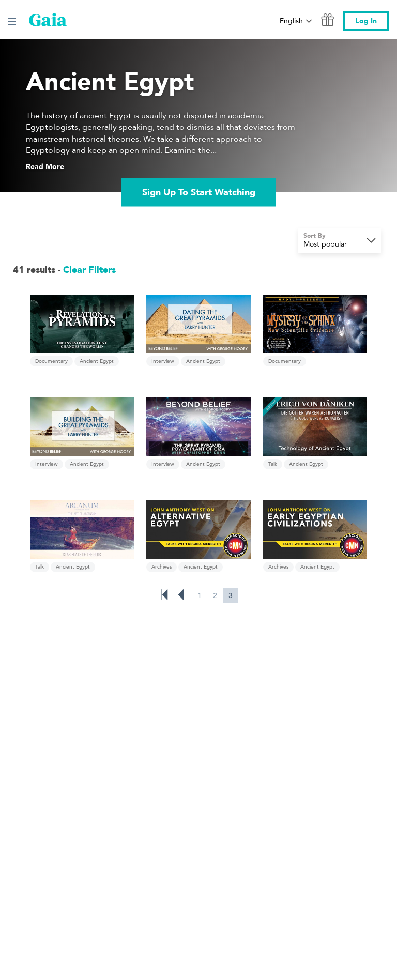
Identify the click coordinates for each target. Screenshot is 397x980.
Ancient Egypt (97, 361)
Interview (163, 361)
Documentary (51, 361)
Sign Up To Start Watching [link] (199, 192)
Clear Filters (89, 270)
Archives (162, 567)
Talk (273, 464)
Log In (366, 21)
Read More (45, 167)
